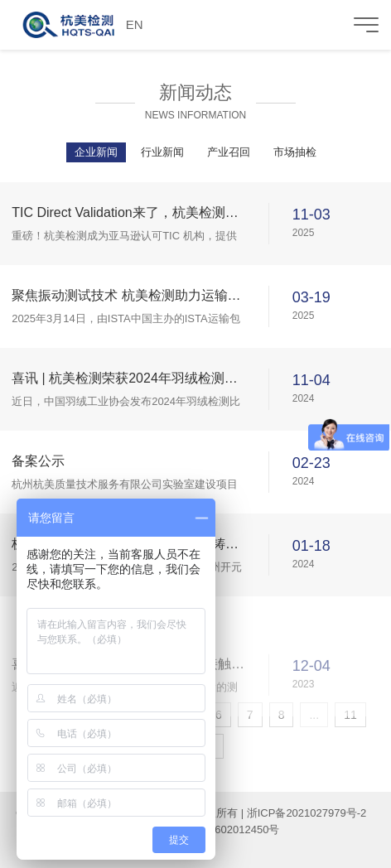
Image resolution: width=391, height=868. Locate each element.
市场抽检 (295, 152)
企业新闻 (96, 152)
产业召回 (229, 152)
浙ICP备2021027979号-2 (307, 813)
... (314, 715)
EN (135, 24)
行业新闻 (162, 152)
